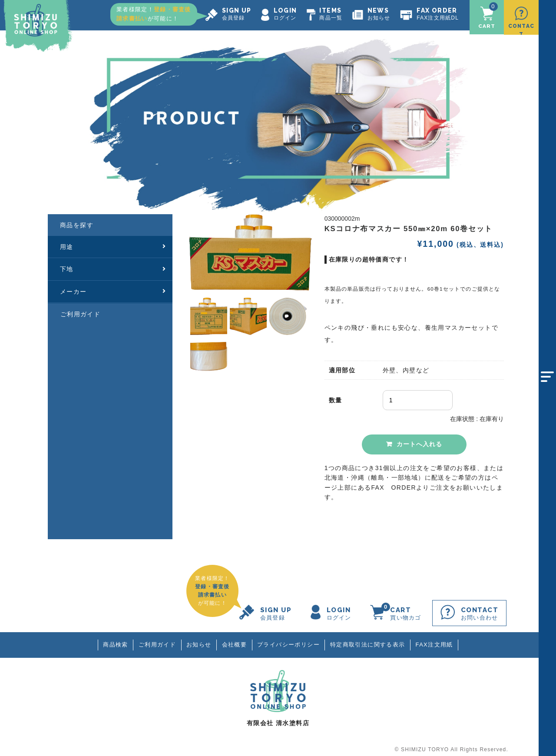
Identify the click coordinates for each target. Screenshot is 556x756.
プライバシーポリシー (290, 640)
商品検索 (112, 640)
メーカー (113, 286)
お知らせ (198, 640)
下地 (113, 264)
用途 (113, 242)
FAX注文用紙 (438, 640)
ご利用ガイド (80, 309)
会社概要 (234, 640)
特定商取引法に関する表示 (370, 640)
